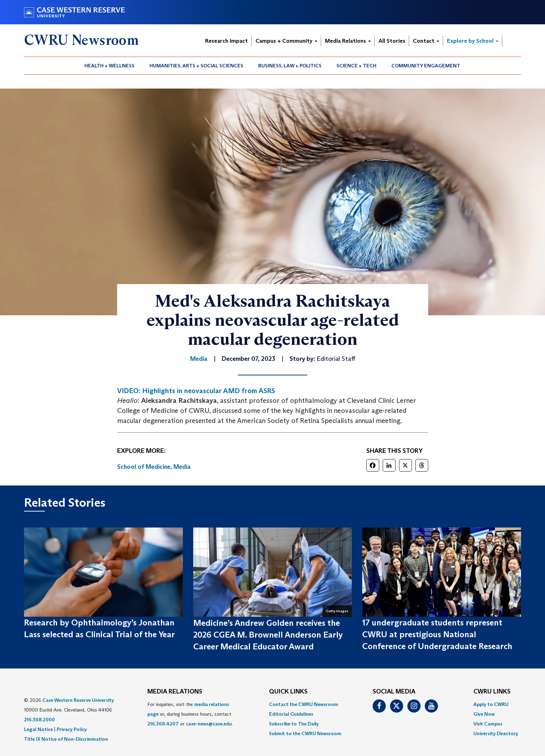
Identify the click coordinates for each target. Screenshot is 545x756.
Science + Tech (356, 66)
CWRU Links (492, 692)
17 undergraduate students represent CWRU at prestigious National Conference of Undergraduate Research (437, 634)
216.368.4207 (163, 724)
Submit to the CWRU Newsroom (305, 733)
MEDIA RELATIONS (175, 692)
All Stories (392, 41)
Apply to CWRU (491, 704)
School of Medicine (144, 467)
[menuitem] (110, 66)
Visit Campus (488, 724)
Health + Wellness (109, 66)
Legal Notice (38, 729)
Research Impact (226, 41)
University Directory (496, 733)
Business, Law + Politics (290, 66)
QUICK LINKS (288, 692)
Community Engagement (426, 66)
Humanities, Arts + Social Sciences (196, 66)
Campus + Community (286, 41)
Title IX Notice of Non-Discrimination (66, 739)
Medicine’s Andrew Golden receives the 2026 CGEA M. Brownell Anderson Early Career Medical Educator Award (268, 635)
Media (182, 467)
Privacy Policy (72, 729)
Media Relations (348, 41)
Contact (426, 41)
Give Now (484, 714)
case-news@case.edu (209, 724)
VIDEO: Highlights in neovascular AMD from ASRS (196, 391)
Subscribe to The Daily (294, 724)
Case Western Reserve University (78, 700)
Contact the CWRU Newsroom (304, 704)
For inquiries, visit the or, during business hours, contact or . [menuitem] (190, 714)
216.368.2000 (39, 720)
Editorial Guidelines (291, 714)
